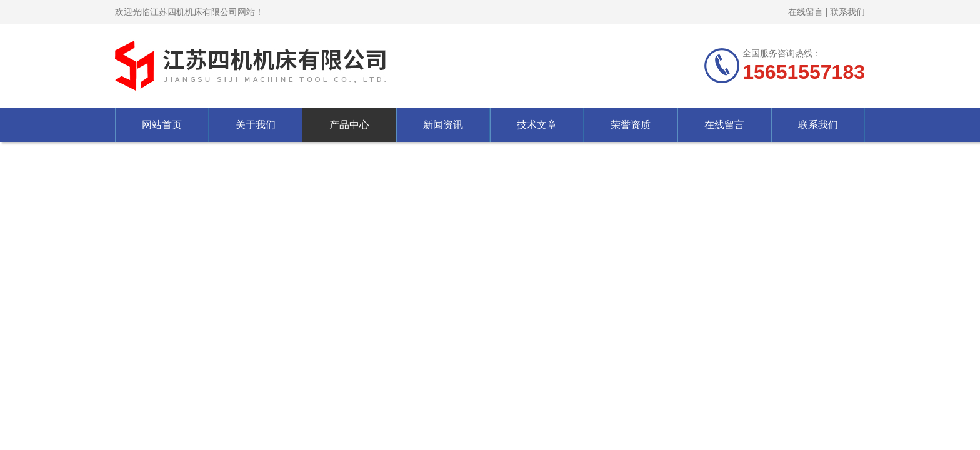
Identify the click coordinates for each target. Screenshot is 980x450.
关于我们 (256, 125)
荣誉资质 (631, 125)
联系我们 (847, 12)
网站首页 (162, 125)
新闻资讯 (443, 125)
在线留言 (806, 12)
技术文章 (537, 125)
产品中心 (349, 125)
